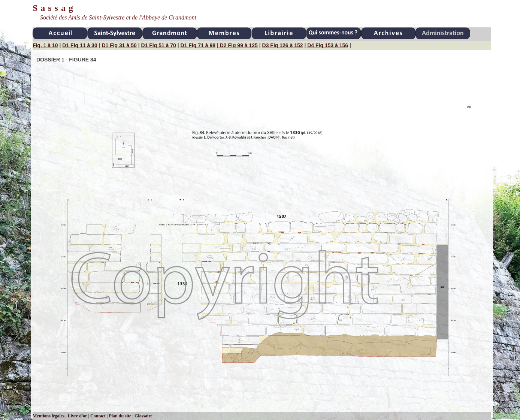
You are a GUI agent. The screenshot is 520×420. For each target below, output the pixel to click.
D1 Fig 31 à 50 (119, 45)
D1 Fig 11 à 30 (80, 45)
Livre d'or (78, 416)
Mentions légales (49, 416)
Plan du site (120, 416)
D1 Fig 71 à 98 (198, 45)
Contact (98, 416)
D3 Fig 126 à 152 (283, 45)
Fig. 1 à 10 (45, 45)
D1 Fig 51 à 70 (158, 45)
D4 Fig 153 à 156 (328, 45)
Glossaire (143, 416)
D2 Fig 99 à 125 (238, 45)
